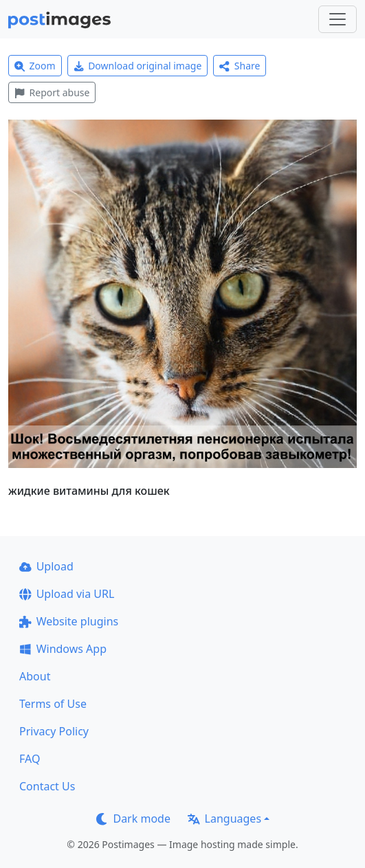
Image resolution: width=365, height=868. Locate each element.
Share (240, 66)
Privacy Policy (54, 731)
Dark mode (133, 819)
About (35, 676)
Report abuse (52, 92)
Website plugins (69, 621)
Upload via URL (67, 594)
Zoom (35, 66)
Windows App (63, 649)
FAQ (30, 759)
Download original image (138, 66)
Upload (46, 566)
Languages (224, 819)
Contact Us (47, 786)
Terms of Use (53, 704)
